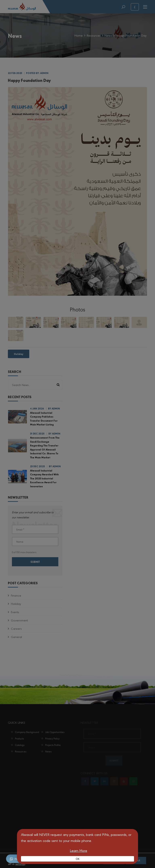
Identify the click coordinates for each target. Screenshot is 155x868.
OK (78, 859)
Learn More (79, 850)
